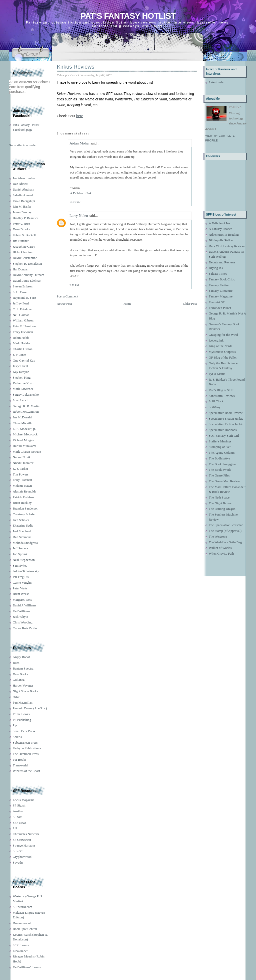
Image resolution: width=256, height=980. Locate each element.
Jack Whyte (20, 617)
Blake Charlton (23, 252)
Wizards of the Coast (26, 771)
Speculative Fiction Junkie (226, 419)
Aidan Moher (79, 143)
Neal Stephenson (24, 560)
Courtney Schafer (24, 514)
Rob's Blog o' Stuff (221, 390)
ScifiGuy (215, 407)
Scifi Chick (216, 401)
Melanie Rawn (22, 486)
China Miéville (22, 423)
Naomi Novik (22, 457)
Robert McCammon (26, 412)
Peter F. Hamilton (24, 326)
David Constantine (25, 258)
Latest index (217, 82)
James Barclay (22, 212)
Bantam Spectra (23, 668)
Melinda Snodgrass (25, 543)
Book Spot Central (25, 929)
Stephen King (22, 377)
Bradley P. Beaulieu (26, 218)
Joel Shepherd (22, 531)
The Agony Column (222, 453)
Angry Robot (21, 657)
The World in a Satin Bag (225, 542)
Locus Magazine (23, 800)
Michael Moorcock (25, 434)
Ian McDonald (22, 417)
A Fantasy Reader (220, 229)
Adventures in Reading (224, 234)
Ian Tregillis (21, 577)
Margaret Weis (22, 600)
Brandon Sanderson (25, 508)
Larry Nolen (79, 216)
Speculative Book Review (226, 413)
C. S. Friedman (23, 309)
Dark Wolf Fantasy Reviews (227, 246)
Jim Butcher (21, 241)
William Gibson (23, 320)
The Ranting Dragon (222, 509)
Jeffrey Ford (21, 303)
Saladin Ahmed (23, 195)
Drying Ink (216, 268)
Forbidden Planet (220, 308)
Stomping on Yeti (220, 447)
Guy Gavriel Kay (24, 360)
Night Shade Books (25, 691)
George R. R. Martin (26, 406)
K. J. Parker (20, 469)
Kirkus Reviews (75, 67)
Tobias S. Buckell (24, 235)
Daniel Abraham (23, 189)
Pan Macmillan (23, 702)
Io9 (15, 828)
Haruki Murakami (24, 446)
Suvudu (18, 862)
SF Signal (19, 805)
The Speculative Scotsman (226, 525)
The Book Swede (220, 470)
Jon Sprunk (20, 554)
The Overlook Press (26, 754)
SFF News (20, 823)
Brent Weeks (21, 594)
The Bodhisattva (219, 458)
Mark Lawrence (23, 389)
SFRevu (18, 851)
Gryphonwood (22, 857)
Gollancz (19, 680)
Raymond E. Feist (24, 298)
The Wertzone (218, 536)
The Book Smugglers (223, 464)
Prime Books (21, 714)
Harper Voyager (23, 685)
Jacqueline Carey (24, 247)
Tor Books (19, 760)
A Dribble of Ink (81, 193)
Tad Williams (21, 611)
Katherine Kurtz (23, 383)
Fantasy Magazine (221, 296)
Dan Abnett (20, 184)
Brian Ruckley (22, 503)
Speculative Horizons (223, 430)
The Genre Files (219, 475)
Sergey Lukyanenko (26, 394)
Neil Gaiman (21, 315)
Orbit (16, 697)
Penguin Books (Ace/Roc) (30, 708)
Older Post (190, 304)
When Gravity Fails (222, 553)
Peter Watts (20, 588)
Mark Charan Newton (27, 452)
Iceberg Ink (216, 340)
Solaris (17, 737)
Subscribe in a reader (23, 145)
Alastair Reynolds (24, 491)
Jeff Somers (20, 548)
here (80, 116)
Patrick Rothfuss (23, 497)
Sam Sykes (20, 565)
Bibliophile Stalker (221, 240)
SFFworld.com (22, 907)
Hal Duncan (20, 269)
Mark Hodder (21, 343)
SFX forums (21, 945)
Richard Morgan (23, 440)
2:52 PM (74, 285)
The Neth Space (219, 497)
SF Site (17, 817)
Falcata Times (218, 274)
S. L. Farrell (21, 292)
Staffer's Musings (220, 441)
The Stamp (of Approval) (225, 531)
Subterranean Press (25, 743)
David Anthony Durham (28, 275)
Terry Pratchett (22, 480)
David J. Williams (24, 605)
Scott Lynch (20, 400)
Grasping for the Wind (223, 335)
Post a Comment (67, 296)
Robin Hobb (21, 338)
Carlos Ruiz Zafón (25, 628)
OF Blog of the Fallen (223, 357)
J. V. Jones (19, 355)
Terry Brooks (21, 229)
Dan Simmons (22, 537)
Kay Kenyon (21, 372)
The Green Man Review (224, 481)
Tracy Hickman (23, 332)
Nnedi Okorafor (23, 463)
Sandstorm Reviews (222, 396)
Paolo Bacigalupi (24, 201)
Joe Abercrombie (24, 178)
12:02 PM (75, 202)
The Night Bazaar (220, 503)
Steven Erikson (23, 286)
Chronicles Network (26, 834)
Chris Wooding (23, 622)
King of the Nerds (220, 346)
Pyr (15, 725)
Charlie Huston (23, 349)
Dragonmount (22, 923)
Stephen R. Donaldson (27, 264)
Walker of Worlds (220, 548)
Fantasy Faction (219, 285)
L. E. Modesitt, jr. (24, 429)
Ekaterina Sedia (23, 525)
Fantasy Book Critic (222, 279)
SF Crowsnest (22, 840)
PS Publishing (22, 720)
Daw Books (20, 674)
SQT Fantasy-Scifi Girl (224, 436)
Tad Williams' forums (27, 967)
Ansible (18, 811)
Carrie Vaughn (22, 583)
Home (127, 304)
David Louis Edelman (27, 281)
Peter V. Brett (21, 224)
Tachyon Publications (27, 748)
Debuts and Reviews (222, 262)
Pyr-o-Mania (217, 374)
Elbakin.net (20, 951)
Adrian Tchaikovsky (26, 571)
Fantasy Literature (221, 291)
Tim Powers (21, 474)
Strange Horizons (24, 845)
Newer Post (64, 304)
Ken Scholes (21, 520)
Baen (16, 663)
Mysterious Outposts (222, 352)
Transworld (20, 765)
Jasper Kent (20, 366)
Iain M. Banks (22, 206)
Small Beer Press (24, 731)
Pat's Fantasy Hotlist (128, 16)
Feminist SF (217, 302)
